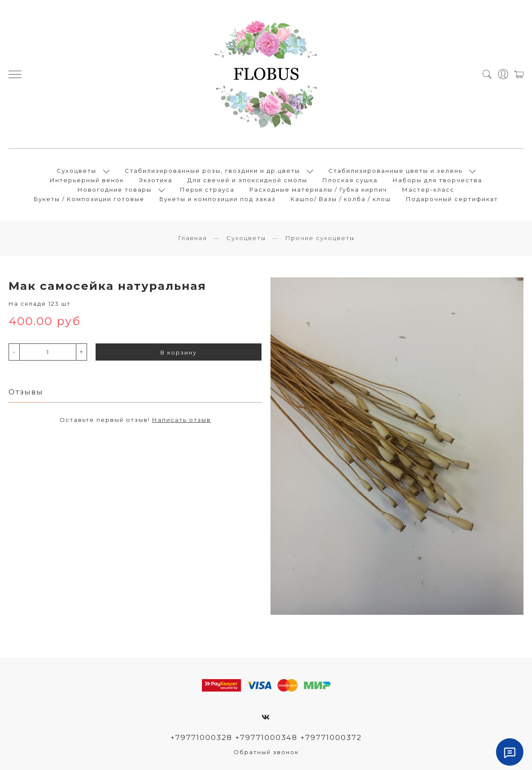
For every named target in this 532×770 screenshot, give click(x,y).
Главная (192, 238)
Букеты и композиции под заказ (218, 199)
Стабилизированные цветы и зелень (395, 171)
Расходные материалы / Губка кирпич (318, 189)
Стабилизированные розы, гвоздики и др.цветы (212, 171)
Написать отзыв (182, 420)
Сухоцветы (77, 171)
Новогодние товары (115, 189)
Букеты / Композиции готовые (89, 199)
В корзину (179, 352)
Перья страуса (207, 189)
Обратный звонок (266, 752)
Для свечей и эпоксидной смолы (247, 180)
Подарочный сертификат (452, 199)
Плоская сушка (350, 180)
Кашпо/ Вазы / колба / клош (341, 199)
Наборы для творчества (437, 180)
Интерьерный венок (87, 180)
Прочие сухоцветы (320, 238)
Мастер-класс (428, 189)
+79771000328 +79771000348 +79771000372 (266, 737)
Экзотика (156, 180)
